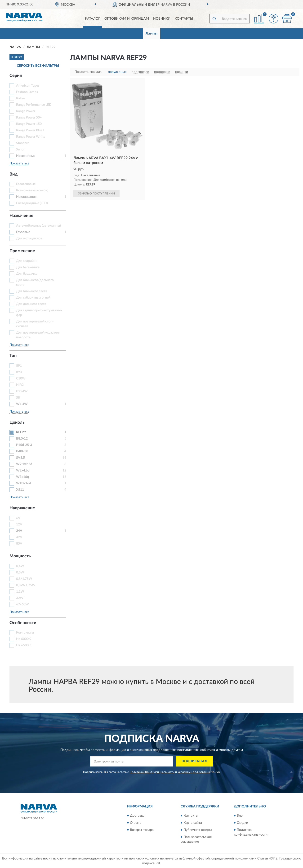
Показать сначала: (89, 72)
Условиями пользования (194, 772)
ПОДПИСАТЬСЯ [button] (194, 761)
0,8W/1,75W (26, 585)
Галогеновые (26, 184)
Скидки (242, 823)
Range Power (26, 111)
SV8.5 (20, 458)
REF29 (21, 432)
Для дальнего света (31, 304)
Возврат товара (142, 830)
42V (19, 537)
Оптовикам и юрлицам (127, 19)
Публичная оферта (198, 830)
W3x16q (22, 477)
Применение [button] (22, 251)
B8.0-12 (22, 439)
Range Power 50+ (29, 118)
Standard (23, 143)
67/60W (22, 604)
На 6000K (24, 639)
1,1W (20, 592)
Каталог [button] (93, 19)
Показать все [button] (19, 163)
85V (19, 544)
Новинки (162, 19)
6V (18, 518)
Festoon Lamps (27, 92)
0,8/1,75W (24, 579)
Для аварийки (27, 261)
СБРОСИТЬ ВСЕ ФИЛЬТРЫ (38, 66)
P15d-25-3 (24, 445)
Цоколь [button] (17, 423)
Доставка (137, 816)
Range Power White (31, 137)
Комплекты (25, 633)
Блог (240, 816)
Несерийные (26, 156)
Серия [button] (16, 76)
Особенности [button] (23, 623)
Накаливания (26, 197)
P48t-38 (22, 451)
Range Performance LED (34, 105)
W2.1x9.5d (24, 464)
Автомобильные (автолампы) (38, 226)
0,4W (20, 566)
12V (19, 524)
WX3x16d (24, 483)
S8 (18, 398)
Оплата (136, 823)
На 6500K (24, 645)
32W (20, 598)
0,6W (20, 573)
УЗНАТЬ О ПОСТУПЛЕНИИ (96, 194)
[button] (273, 19)
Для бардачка (27, 274)
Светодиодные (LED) (32, 203)
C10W (21, 379)
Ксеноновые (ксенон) (32, 190)
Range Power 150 (29, 124)
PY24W (22, 391)
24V (19, 531)
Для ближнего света (32, 291)
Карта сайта (193, 823)
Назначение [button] (21, 216)
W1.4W (22, 404)
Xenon (21, 150)
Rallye (20, 98)
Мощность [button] (20, 556)
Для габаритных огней (33, 298)
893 (19, 372)
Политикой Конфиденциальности (152, 772)
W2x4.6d (23, 471)
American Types (28, 86)
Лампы (151, 33)
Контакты (184, 19)
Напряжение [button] (22, 508)
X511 (20, 490)
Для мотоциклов (29, 238)
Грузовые (23, 232)
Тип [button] (13, 356)
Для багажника (28, 267)
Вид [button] (14, 174)
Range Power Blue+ (30, 130)
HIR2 (20, 385)
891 (19, 366)
